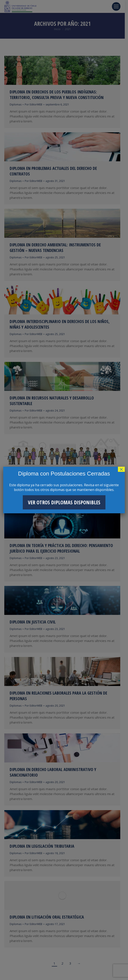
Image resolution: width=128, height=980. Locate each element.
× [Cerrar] (121, 469)
